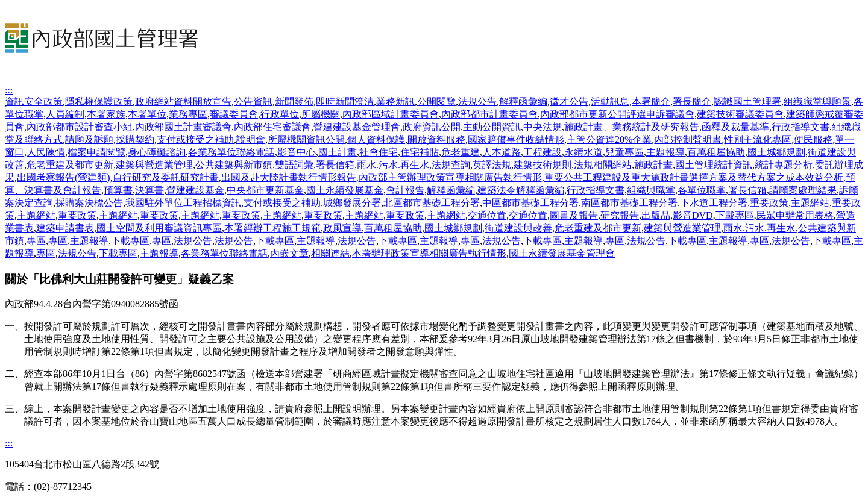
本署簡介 (651, 102)
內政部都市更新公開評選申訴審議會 (617, 114)
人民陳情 (46, 152)
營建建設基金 (195, 190)
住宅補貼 (420, 152)
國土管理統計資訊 (714, 165)
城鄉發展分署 (352, 203)
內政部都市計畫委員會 (489, 114)
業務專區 (188, 114)
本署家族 (106, 114)
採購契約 (135, 139)
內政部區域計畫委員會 (391, 114)
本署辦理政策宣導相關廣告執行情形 (429, 253)
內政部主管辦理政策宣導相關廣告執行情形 (450, 177)
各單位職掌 (702, 190)
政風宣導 (342, 228)
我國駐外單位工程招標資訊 (183, 203)
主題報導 (665, 152)
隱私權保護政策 (99, 102)
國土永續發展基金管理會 (562, 253)
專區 (36, 241)
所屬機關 (321, 114)
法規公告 (477, 102)
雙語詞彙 (294, 165)
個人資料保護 (376, 139)
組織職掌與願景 (817, 102)
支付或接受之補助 (195, 139)
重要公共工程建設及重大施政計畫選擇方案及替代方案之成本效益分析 (694, 177)
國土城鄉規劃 (776, 152)
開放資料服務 (436, 139)
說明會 (251, 139)
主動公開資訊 (492, 127)
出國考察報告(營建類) (64, 177)
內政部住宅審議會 (272, 127)
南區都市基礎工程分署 (629, 203)
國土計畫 (338, 152)
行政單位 (280, 114)
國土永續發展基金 (345, 190)
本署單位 (147, 114)
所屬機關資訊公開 (306, 139)
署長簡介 (692, 102)
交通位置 (487, 215)
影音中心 (297, 152)
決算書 (149, 190)
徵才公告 (569, 102)
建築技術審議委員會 (740, 114)
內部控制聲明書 (688, 139)
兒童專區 (624, 152)
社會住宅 (379, 152)
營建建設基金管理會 (357, 127)
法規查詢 (451, 165)
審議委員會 (234, 114)
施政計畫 (653, 165)
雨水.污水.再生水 (393, 165)
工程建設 (542, 152)
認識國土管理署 (747, 102)
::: (9, 90)
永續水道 (583, 152)
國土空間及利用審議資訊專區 (159, 228)
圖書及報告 (574, 215)
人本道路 (502, 152)
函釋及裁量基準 (735, 127)
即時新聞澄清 (345, 102)
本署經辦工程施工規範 (272, 228)
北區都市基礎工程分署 (432, 203)
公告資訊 (253, 102)
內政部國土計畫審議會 (183, 127)
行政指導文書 (800, 127)
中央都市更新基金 (265, 190)
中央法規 (542, 127)
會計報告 (405, 190)
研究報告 (620, 215)
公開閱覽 (436, 102)
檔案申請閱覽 (96, 152)
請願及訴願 (89, 139)
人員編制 (65, 114)
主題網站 (810, 203)
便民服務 (813, 139)
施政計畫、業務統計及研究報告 (632, 127)
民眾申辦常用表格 (795, 215)
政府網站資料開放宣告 (183, 102)
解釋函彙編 (523, 102)
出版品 (656, 215)
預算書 (118, 190)
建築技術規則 (542, 165)
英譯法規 (492, 165)
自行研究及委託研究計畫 (166, 177)
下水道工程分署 (714, 203)
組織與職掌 (651, 190)
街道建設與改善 (518, 228)
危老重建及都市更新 (70, 165)
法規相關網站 (603, 165)
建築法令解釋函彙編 (521, 190)
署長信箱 (335, 165)
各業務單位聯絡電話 (231, 152)
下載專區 (735, 215)
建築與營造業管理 (154, 165)
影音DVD (693, 215)
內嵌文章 (289, 253)
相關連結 (330, 253)
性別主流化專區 (758, 139)
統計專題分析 (784, 165)
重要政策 (769, 203)
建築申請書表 (65, 228)
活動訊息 (610, 102)
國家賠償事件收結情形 (516, 139)
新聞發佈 (294, 102)
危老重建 (461, 152)
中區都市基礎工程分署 (530, 203)
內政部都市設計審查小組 (80, 127)
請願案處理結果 (803, 190)
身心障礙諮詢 (157, 152)
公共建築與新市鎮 (234, 165)
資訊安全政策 (34, 102)
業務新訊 (395, 102)
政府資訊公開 (432, 127)
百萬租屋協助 (716, 152)
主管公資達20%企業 (609, 139)
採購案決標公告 (89, 203)
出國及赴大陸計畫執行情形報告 (289, 177)
